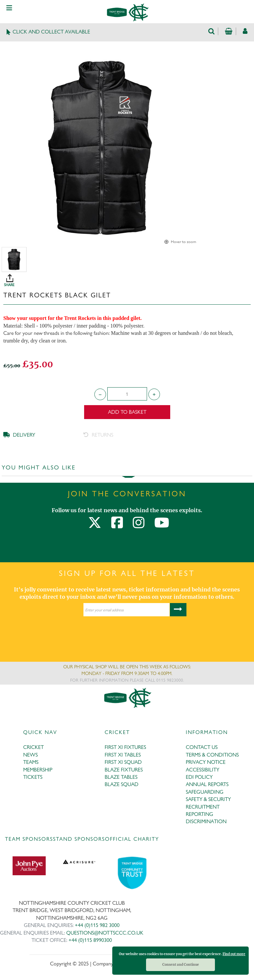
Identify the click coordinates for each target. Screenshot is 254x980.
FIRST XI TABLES (123, 755)
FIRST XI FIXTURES (125, 747)
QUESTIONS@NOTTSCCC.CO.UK (105, 933)
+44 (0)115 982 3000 (97, 925)
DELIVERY (19, 435)
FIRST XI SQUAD (123, 762)
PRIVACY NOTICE (206, 762)
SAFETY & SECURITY (208, 799)
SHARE (129, 278)
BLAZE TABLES (121, 777)
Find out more (234, 954)
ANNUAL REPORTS (207, 784)
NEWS (30, 755)
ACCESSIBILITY (203, 770)
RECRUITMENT (203, 807)
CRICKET (33, 747)
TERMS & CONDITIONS (212, 755)
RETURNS (98, 435)
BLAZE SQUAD (122, 784)
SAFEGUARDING (205, 792)
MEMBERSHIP (38, 770)
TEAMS (31, 762)
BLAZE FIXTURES (124, 770)
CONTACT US (202, 747)
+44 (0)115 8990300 (90, 940)
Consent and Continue (181, 965)
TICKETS (33, 777)
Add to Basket (127, 412)
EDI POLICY (199, 777)
